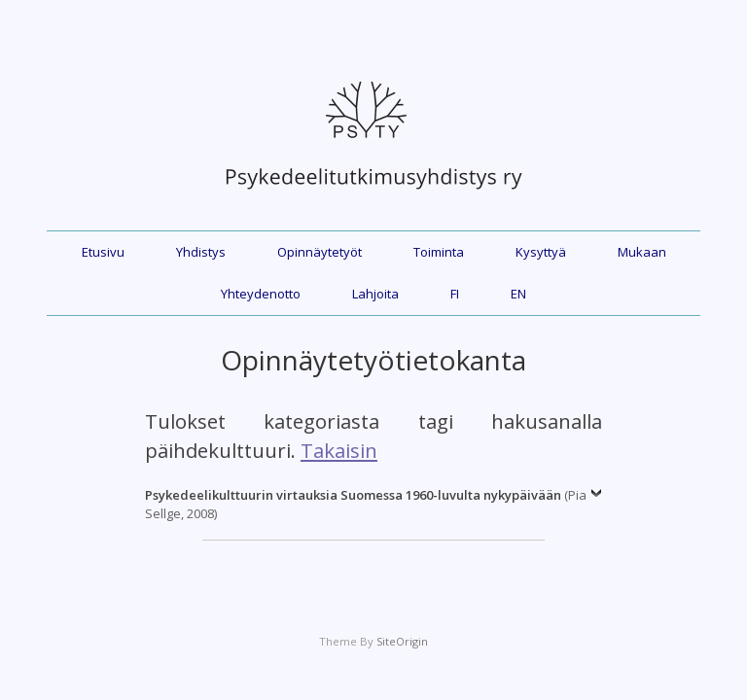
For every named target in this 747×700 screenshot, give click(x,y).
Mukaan (642, 252)
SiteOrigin (402, 641)
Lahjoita (375, 294)
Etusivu (103, 252)
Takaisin (339, 450)
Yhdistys (201, 252)
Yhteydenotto (261, 294)
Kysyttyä (541, 252)
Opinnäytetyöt (320, 252)
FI (455, 294)
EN (518, 294)
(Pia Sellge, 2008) (366, 505)
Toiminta (439, 252)
